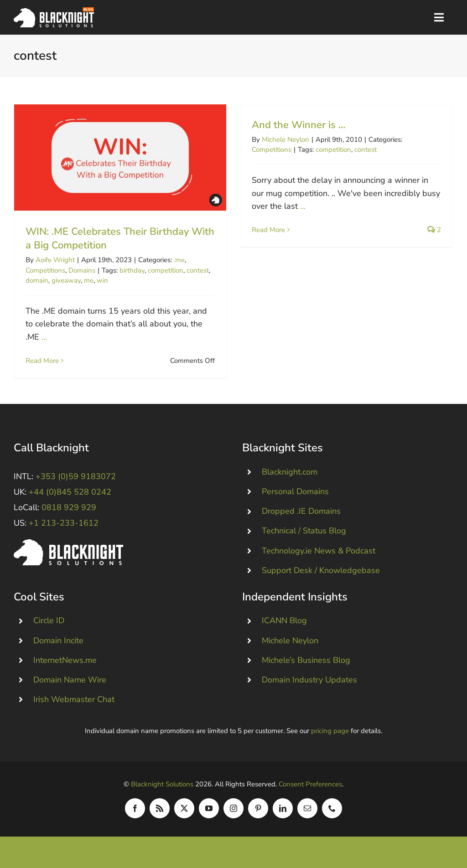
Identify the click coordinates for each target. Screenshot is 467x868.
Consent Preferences (310, 788)
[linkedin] (283, 812)
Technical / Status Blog (304, 535)
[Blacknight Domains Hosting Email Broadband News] (54, 11)
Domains (82, 270)
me (89, 280)
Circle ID (49, 625)
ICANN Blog (284, 625)
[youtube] (209, 812)
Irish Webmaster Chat (74, 703)
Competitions (45, 270)
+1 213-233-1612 (64, 527)
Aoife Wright (55, 260)
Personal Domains (295, 496)
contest (198, 270)
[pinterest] (258, 812)
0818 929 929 (69, 511)
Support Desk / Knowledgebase (321, 574)
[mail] (307, 812)
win (102, 280)
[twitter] (184, 812)
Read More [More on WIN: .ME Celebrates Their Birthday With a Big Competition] (42, 361)
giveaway (66, 280)
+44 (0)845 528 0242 (70, 496)
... (44, 337)
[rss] (160, 812)
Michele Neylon (280, 139)
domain (37, 280)
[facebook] (135, 812)
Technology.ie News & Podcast (319, 555)
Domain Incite (58, 644)
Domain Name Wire (70, 684)
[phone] (332, 812)
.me (179, 260)
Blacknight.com (290, 476)
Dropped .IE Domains (301, 515)
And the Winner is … (294, 125)
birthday (132, 270)
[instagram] (233, 812)
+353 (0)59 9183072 (76, 480)
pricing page (330, 735)
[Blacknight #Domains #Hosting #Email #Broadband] (68, 548)
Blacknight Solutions (162, 788)
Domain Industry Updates (309, 684)
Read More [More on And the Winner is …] (263, 230)
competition (166, 270)
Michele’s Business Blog (306, 664)
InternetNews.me (65, 664)
